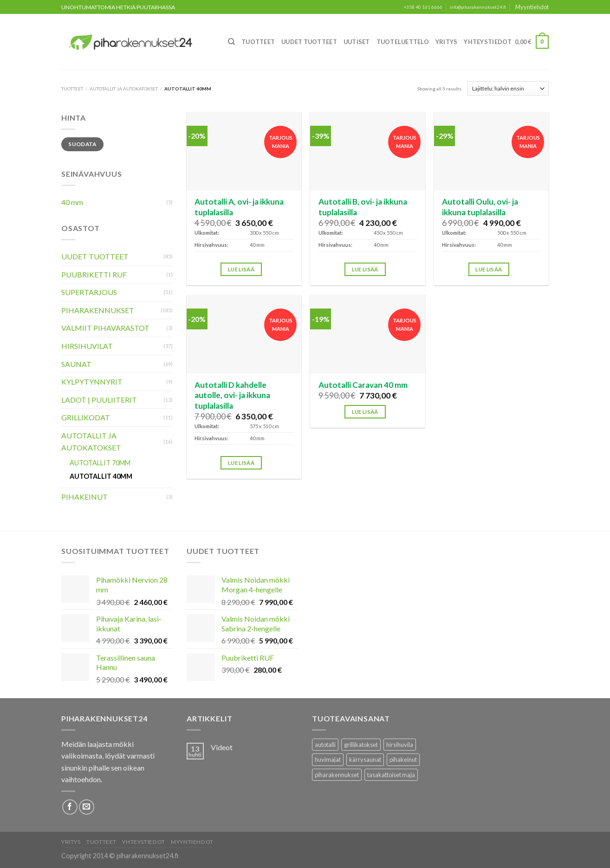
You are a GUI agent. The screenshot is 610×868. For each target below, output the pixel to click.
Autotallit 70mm (100, 463)
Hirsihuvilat (87, 346)
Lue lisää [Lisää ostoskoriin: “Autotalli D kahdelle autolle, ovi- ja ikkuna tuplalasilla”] (241, 463)
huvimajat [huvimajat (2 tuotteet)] (328, 759)
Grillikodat (86, 417)
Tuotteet (258, 42)
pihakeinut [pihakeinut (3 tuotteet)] (403, 759)
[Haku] (231, 42)
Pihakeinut (84, 497)
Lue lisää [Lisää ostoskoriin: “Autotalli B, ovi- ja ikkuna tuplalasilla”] (365, 269)
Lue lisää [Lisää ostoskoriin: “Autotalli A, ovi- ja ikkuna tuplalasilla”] (241, 269)
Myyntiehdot (532, 7)
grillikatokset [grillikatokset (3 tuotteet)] (361, 745)
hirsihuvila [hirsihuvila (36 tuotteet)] (400, 745)
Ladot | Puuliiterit (99, 400)
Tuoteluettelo (403, 42)
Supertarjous (89, 292)
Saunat (76, 364)
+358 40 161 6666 (423, 7)
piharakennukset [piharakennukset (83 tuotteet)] (337, 775)
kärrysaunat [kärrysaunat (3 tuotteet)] (365, 759)
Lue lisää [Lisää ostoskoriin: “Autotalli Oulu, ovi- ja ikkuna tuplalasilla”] (489, 269)
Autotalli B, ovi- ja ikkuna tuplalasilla (363, 207)
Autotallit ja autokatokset (124, 89)
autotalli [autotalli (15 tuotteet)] (325, 745)
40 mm (72, 202)
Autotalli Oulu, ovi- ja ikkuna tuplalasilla (480, 207)
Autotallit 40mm (101, 476)
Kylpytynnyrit (92, 382)
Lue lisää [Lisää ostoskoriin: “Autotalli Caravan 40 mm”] (365, 412)
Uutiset (357, 42)
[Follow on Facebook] (70, 807)
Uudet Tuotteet (309, 42)
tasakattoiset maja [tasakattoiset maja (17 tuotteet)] (391, 775)
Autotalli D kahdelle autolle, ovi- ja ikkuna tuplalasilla (232, 395)
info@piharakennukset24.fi (478, 7)
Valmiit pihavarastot (105, 328)
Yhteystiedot (488, 42)
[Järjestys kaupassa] (508, 88)
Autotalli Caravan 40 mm (363, 385)
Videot (222, 747)
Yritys (447, 42)
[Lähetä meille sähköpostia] (87, 807)
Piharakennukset (98, 310)
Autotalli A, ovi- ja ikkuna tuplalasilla (239, 207)
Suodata (82, 144)
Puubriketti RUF (94, 274)
